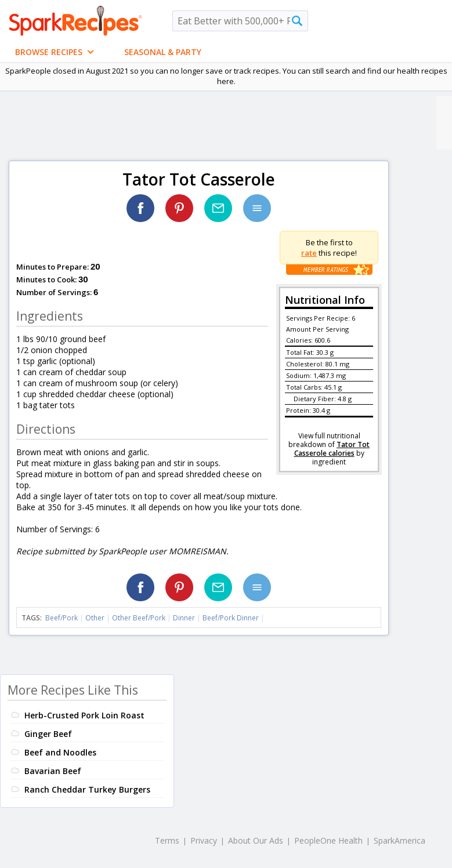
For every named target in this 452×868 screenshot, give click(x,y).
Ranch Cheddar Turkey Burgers (87, 789)
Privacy (204, 840)
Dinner (184, 618)
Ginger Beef (48, 734)
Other (95, 618)
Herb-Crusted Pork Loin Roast (84, 715)
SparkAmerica (399, 840)
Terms (167, 840)
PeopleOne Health (328, 840)
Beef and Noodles (60, 752)
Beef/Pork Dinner (231, 618)
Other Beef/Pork (139, 618)
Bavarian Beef (53, 771)
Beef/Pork (62, 618)
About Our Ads (256, 840)
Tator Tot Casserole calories (332, 449)
